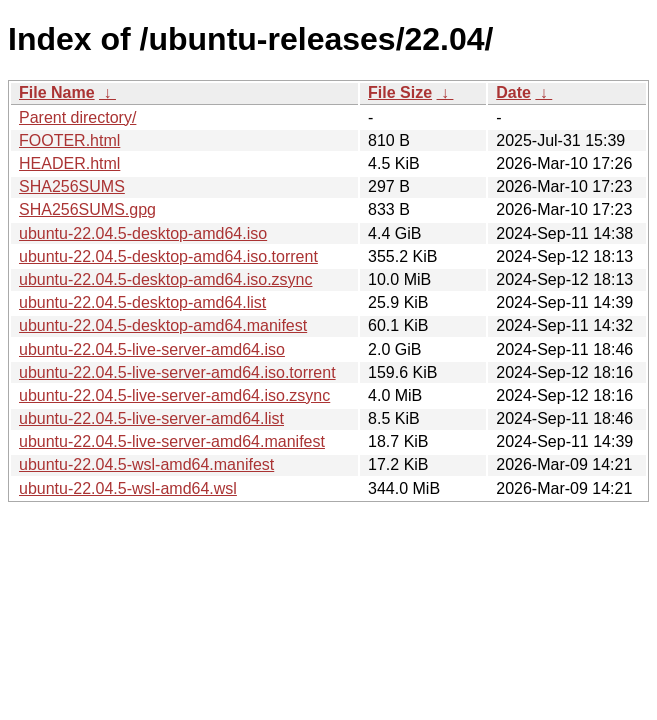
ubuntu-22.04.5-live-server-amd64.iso (152, 349)
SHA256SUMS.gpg (87, 209)
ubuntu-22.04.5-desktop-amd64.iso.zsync (166, 279)
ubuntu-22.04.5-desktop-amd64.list (142, 302)
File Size (400, 92)
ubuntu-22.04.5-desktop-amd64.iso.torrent (168, 256)
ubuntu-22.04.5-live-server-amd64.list (151, 418)
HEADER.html (69, 163)
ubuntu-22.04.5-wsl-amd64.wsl (128, 488)
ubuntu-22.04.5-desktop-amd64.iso (143, 233)
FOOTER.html (69, 140)
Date (513, 92)
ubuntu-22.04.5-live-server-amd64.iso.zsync (174, 395)
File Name (57, 92)
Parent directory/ (77, 117)
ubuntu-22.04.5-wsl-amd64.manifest (146, 464)
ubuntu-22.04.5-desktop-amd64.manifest (163, 325)
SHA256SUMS (72, 186)
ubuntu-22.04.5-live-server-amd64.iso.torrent (177, 372)
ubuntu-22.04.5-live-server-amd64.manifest (172, 441)
